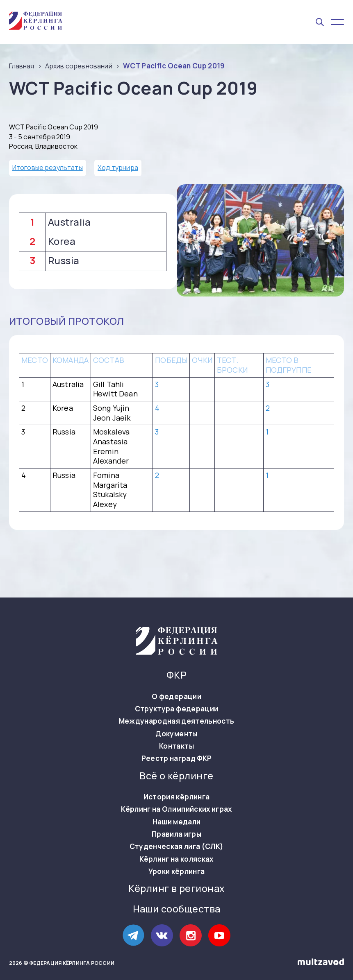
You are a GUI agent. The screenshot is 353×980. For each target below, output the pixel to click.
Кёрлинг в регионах (176, 889)
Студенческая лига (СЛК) (177, 846)
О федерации (176, 697)
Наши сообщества (177, 909)
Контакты (176, 746)
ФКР (176, 675)
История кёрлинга (176, 797)
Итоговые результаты (48, 167)
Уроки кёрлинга (177, 871)
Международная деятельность (177, 721)
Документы (176, 734)
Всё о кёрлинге (176, 776)
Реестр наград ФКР (177, 758)
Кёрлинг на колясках (176, 859)
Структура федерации (176, 709)
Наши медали (177, 822)
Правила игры (176, 834)
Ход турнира (118, 167)
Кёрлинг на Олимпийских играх (176, 809)
